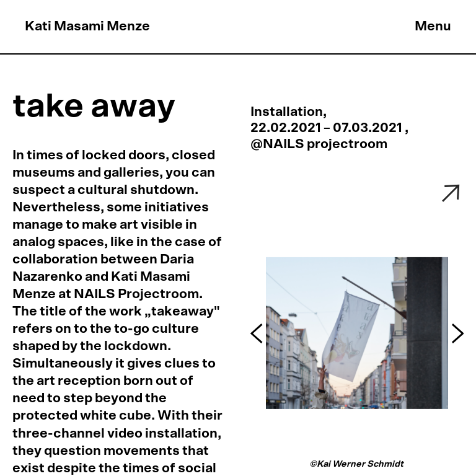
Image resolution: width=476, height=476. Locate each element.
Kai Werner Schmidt (361, 464)
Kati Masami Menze (87, 26)
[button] (258, 333)
